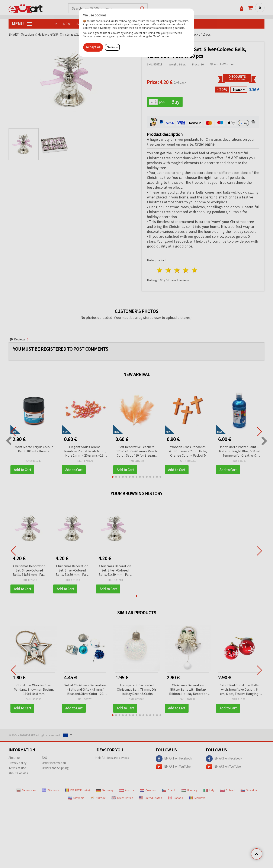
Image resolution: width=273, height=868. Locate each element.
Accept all (93, 47)
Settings (112, 47)
